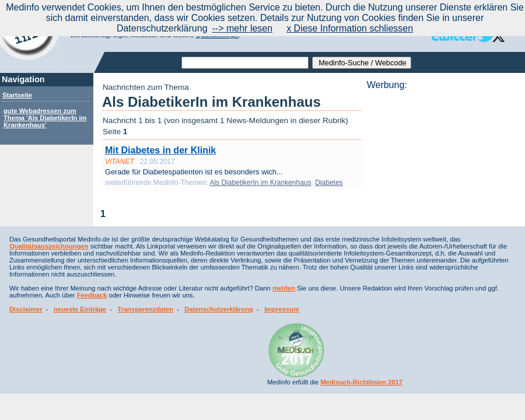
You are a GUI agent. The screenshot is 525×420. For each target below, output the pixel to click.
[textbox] (245, 63)
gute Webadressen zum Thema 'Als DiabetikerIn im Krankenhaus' (45, 118)
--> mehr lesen (243, 28)
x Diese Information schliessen (350, 28)
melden (284, 288)
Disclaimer (26, 309)
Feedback (92, 295)
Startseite (17, 95)
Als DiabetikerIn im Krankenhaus (260, 183)
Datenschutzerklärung (219, 309)
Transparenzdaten (145, 309)
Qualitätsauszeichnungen (49, 246)
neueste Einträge (80, 309)
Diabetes (329, 183)
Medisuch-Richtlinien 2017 (361, 382)
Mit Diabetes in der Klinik (160, 150)
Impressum (282, 309)
